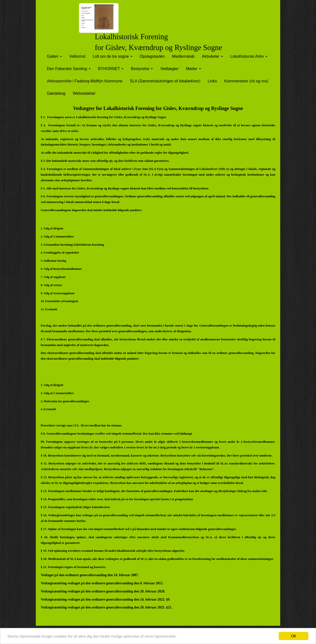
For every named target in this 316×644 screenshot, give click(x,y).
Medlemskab (183, 56)
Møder (193, 69)
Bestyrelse (142, 69)
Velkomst (77, 56)
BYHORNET (111, 69)
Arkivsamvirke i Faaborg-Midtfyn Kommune (85, 81)
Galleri (54, 56)
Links (212, 81)
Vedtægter (169, 69)
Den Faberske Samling (69, 69)
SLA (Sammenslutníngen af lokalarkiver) (165, 81)
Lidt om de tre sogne (113, 56)
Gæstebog (56, 93)
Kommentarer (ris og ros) (246, 81)
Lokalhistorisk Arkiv (249, 56)
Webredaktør (84, 93)
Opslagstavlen (152, 56)
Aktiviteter (212, 56)
